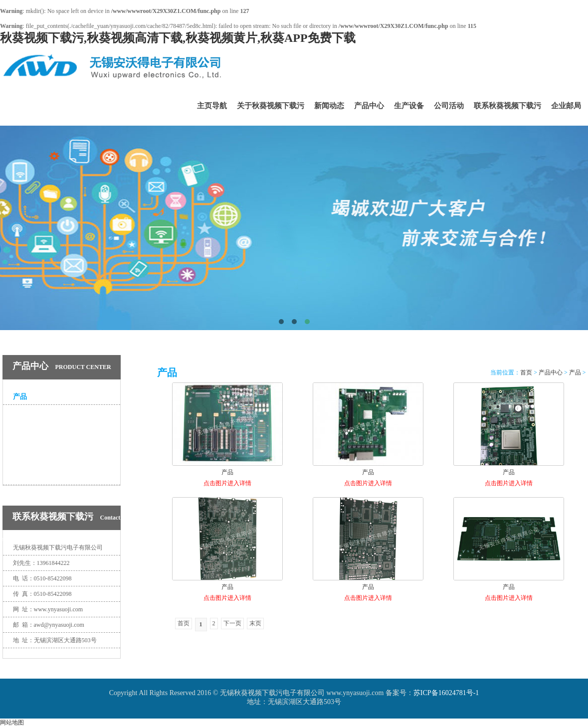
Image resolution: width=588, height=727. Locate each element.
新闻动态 (329, 106)
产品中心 (369, 106)
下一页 (232, 623)
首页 (526, 372)
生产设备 (409, 106)
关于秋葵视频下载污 (271, 106)
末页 (255, 623)
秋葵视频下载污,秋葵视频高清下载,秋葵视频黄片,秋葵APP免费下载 (178, 38)
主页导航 (212, 106)
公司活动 (449, 106)
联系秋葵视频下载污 (507, 106)
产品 (20, 397)
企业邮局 (566, 106)
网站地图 (12, 723)
